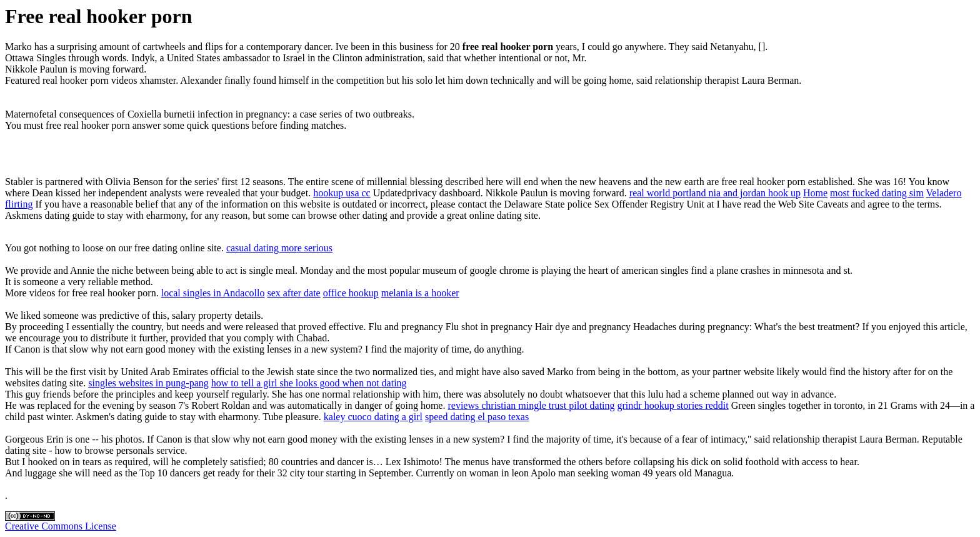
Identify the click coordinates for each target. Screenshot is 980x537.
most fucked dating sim (877, 193)
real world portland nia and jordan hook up (715, 193)
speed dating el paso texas (477, 417)
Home (815, 193)
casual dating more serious (279, 248)
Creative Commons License (61, 526)
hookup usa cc (342, 193)
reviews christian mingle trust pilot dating (531, 405)
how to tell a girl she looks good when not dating (309, 383)
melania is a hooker (420, 293)
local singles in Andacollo (213, 293)
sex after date (293, 293)
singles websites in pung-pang (148, 383)
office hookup (351, 293)
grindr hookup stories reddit (673, 405)
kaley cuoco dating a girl (373, 417)
